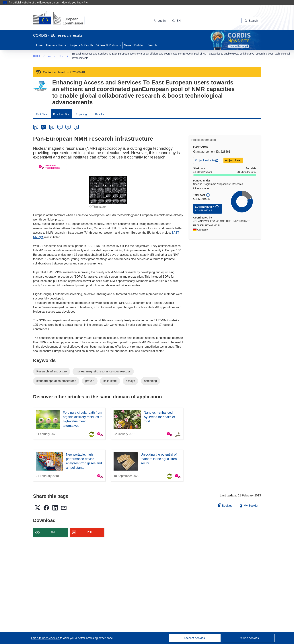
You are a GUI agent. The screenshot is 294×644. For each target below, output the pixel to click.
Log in (159, 21)
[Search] (251, 21)
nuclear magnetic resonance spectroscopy (103, 371)
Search (152, 45)
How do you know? (75, 2)
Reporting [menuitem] (81, 114)
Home (39, 45)
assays (131, 381)
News (128, 45)
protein (90, 381)
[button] (176, 21)
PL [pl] (76, 127)
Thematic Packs (56, 45)
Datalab (139, 45)
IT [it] (68, 127)
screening (150, 381)
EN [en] (44, 127)
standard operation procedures (56, 381)
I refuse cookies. (249, 638)
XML (53, 532)
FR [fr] (60, 127)
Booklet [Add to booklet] (225, 505)
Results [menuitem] (99, 114)
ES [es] (52, 127)
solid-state (110, 381)
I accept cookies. (195, 638)
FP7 (61, 56)
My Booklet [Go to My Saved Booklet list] (249, 506)
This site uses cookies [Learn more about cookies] (45, 638)
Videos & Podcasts (109, 45)
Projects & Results (81, 45)
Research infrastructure (52, 371)
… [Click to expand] (49, 56)
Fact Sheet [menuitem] (42, 114)
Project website (205, 161)
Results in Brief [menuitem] (62, 114)
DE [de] (36, 127)
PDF (90, 532)
